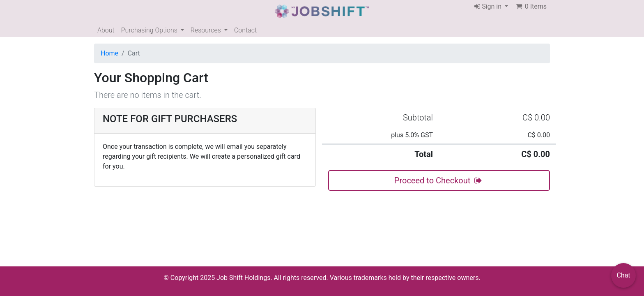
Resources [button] (207, 30)
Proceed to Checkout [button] (439, 180)
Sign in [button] (489, 6)
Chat (623, 275)
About (106, 30)
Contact (245, 30)
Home (109, 53)
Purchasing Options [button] (150, 30)
